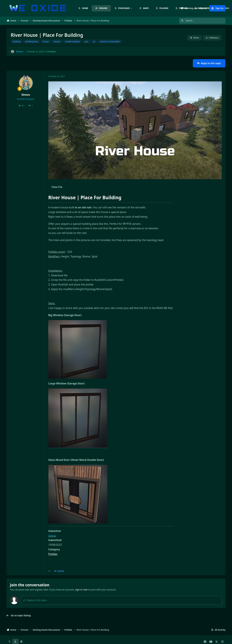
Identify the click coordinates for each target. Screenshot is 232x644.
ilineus (26, 95)
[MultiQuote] (49, 571)
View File (57, 187)
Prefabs (52, 51)
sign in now (81, 590)
